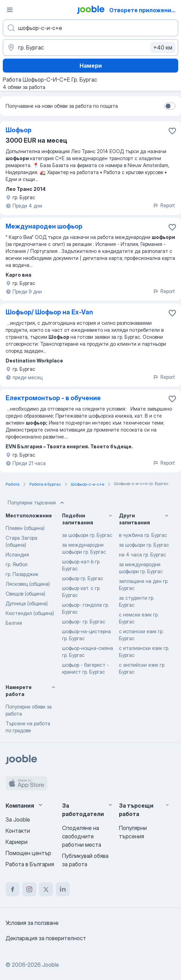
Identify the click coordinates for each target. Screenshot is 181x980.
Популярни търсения (37, 503)
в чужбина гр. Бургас (143, 535)
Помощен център (28, 853)
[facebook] (13, 889)
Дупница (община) (27, 603)
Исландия (17, 555)
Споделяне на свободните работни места (82, 836)
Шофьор (18, 130)
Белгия (14, 623)
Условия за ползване (32, 923)
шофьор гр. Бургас (83, 578)
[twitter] (46, 889)
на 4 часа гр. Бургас (142, 555)
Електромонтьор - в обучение (53, 398)
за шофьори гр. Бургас (87, 535)
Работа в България (30, 864)
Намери (91, 66)
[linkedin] (63, 889)
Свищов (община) (25, 594)
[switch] (170, 106)
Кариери (17, 842)
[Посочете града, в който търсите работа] (90, 47)
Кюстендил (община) (30, 613)
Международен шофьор (44, 226)
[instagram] (29, 889)
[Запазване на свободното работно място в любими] (172, 131)
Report (164, 205)
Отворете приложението (145, 10)
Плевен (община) (25, 528)
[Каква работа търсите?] (90, 28)
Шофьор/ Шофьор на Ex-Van (49, 312)
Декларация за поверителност (46, 938)
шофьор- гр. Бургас (84, 622)
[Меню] (10, 10)
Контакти (18, 831)
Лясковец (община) (28, 584)
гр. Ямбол (17, 564)
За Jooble (18, 820)
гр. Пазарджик (22, 574)
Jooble (51, 965)
